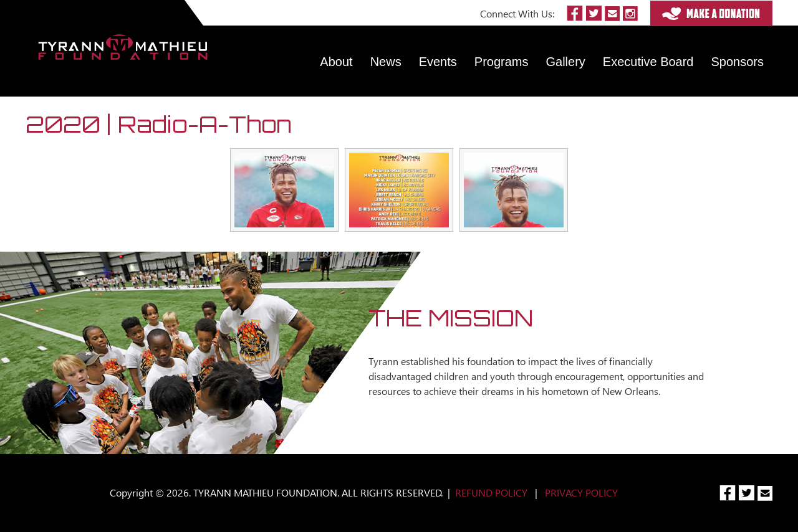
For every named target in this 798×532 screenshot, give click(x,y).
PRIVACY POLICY (581, 492)
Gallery (566, 62)
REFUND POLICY (491, 492)
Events (438, 62)
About (336, 62)
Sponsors (738, 62)
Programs (502, 62)
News (386, 62)
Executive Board (648, 62)
